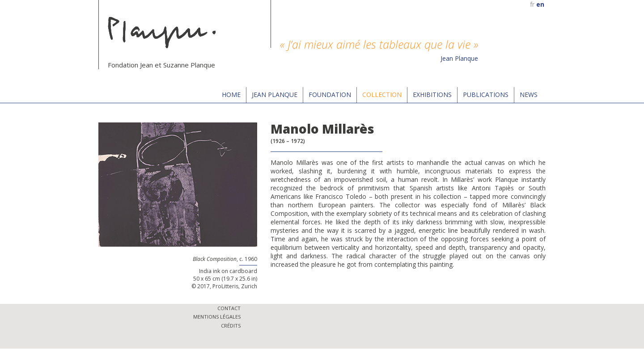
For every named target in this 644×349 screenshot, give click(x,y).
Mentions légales (217, 317)
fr (532, 4)
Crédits (231, 326)
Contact (229, 308)
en (540, 4)
